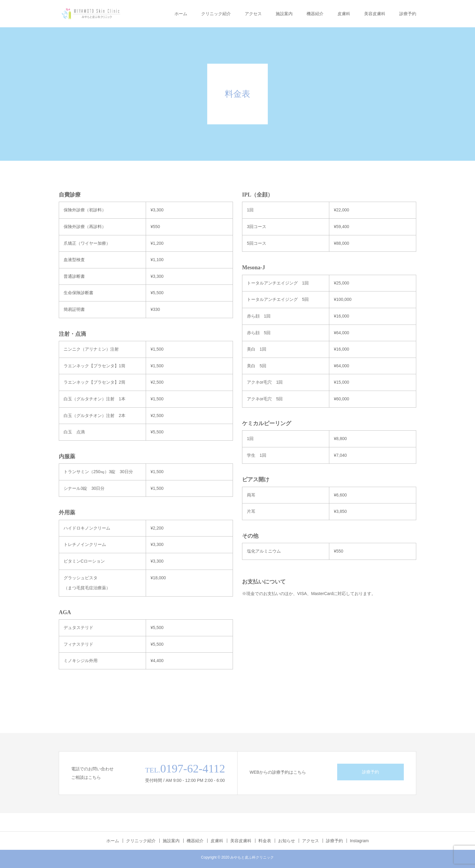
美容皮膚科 (375, 14)
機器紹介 (315, 14)
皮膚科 (344, 14)
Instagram (359, 841)
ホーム (181, 14)
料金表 (265, 841)
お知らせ (287, 841)
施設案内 (284, 14)
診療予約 (408, 14)
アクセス (253, 14)
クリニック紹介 (216, 14)
